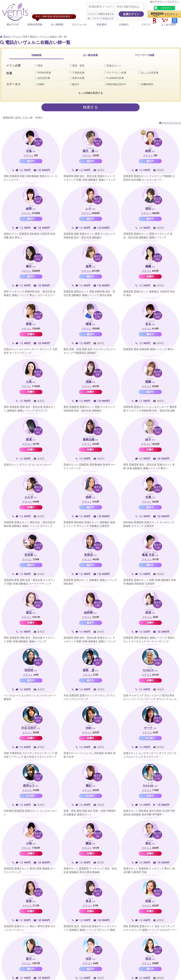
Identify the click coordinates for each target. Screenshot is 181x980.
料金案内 (102, 24)
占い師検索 (57, 24)
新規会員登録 (35, 24)
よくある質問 (168, 24)
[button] (164, 14)
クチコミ (146, 24)
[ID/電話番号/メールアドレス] (101, 7)
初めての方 (13, 24)
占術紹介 (124, 24)
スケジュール (79, 24)
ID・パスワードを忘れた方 (101, 18)
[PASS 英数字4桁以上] (129, 7)
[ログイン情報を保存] (89, 14)
